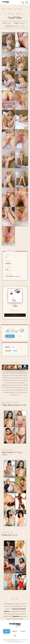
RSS (15, 636)
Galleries (14, 631)
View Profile (15, 315)
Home (3, 9)
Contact (23, 631)
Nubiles (10, 9)
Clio (9, 23)
